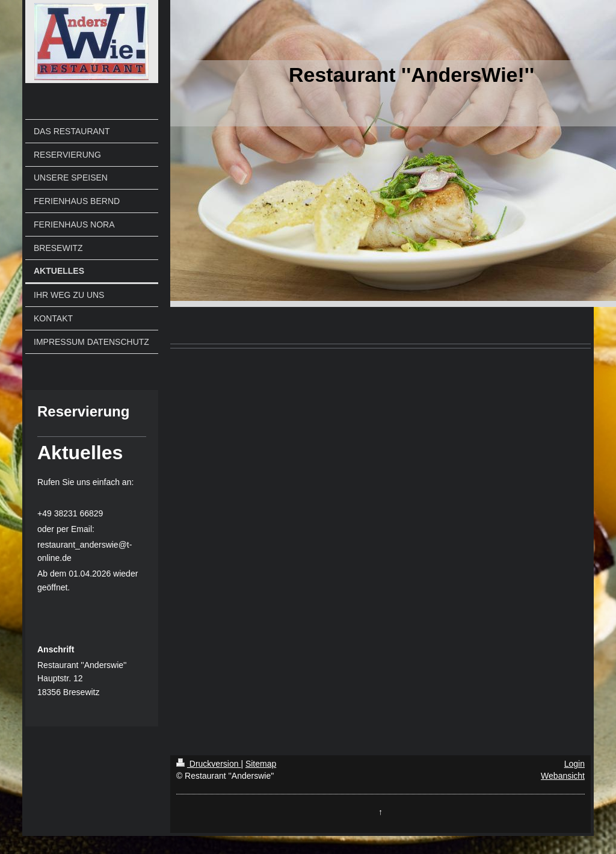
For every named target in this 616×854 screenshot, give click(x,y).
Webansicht (563, 776)
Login (574, 764)
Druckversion (208, 764)
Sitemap (261, 764)
